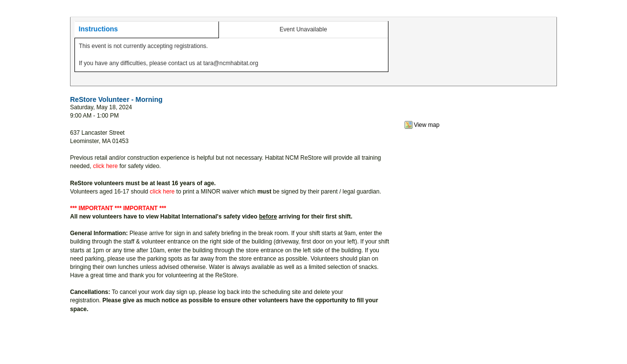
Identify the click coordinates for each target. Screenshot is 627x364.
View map (427, 125)
